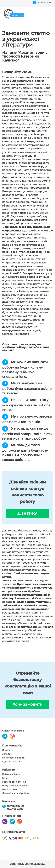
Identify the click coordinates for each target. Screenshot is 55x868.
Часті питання (10, 789)
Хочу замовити (27, 704)
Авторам (7, 754)
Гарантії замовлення (14, 782)
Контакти (8, 750)
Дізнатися (27, 513)
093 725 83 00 (15, 809)
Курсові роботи (11, 762)
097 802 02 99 (44, 2)
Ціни (5, 778)
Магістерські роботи (14, 758)
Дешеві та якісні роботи (16, 793)
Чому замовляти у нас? (15, 786)
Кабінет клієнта (11, 774)
